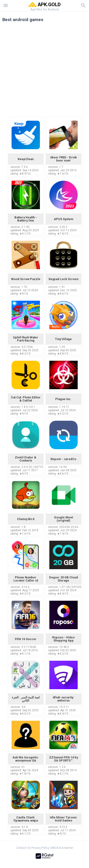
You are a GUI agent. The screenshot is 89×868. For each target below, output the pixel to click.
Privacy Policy (40, 848)
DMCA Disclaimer (62, 848)
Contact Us (23, 848)
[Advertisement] (44, 71)
